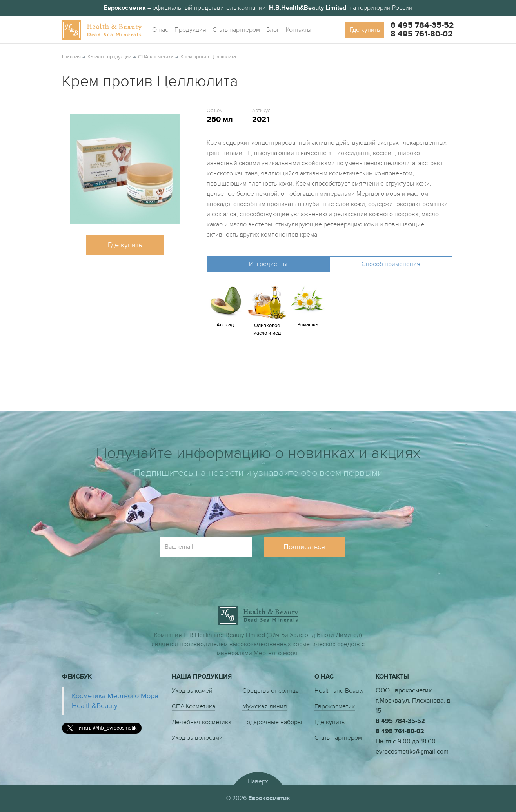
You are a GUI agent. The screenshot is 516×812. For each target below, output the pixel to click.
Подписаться (304, 547)
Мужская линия (265, 706)
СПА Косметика (193, 706)
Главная (71, 57)
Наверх (258, 781)
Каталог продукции (109, 57)
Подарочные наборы (272, 722)
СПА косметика (156, 57)
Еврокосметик (335, 706)
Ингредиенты (268, 264)
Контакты (299, 30)
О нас (160, 30)
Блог (273, 30)
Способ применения (391, 264)
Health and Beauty (339, 691)
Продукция (190, 30)
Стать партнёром (236, 30)
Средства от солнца (271, 691)
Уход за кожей (192, 691)
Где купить (365, 30)
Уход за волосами (197, 738)
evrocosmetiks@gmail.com (412, 752)
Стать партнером (338, 738)
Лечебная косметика (202, 722)
